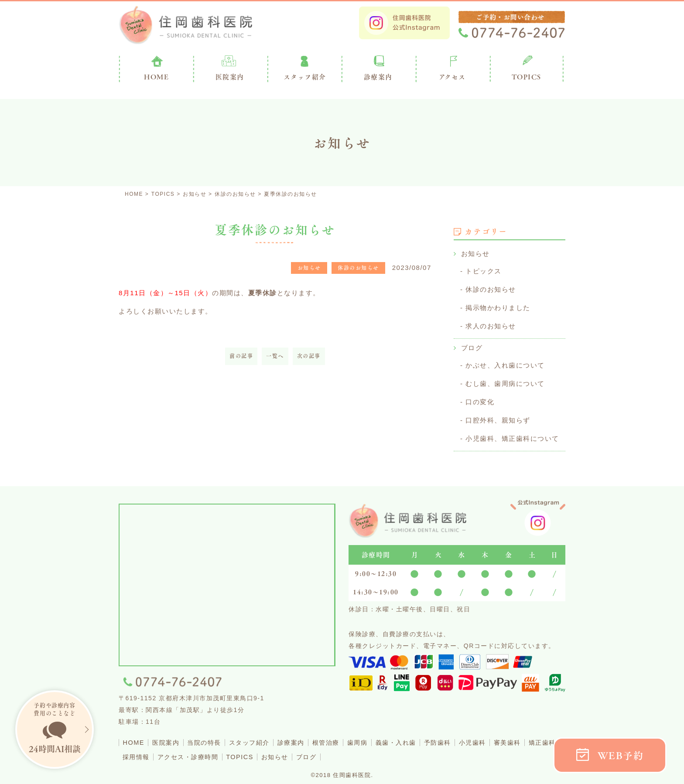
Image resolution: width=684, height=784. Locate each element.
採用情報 (175, 752)
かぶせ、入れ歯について (505, 363)
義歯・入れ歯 (419, 738)
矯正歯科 (137, 752)
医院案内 (230, 77)
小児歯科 (502, 738)
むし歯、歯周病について (505, 380)
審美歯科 (540, 738)
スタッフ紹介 (260, 738)
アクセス (452, 77)
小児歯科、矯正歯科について (512, 434)
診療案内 (378, 77)
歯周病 (377, 738)
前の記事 (241, 356)
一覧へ (275, 356)
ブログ (472, 346)
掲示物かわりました (498, 306)
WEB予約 (621, 755)
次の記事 (309, 356)
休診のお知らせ (491, 288)
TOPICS (527, 77)
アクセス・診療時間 (231, 752)
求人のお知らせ (491, 324)
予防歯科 (464, 738)
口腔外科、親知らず (498, 416)
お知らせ (475, 254)
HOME (135, 738)
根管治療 (343, 738)
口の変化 (480, 398)
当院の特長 (211, 738)
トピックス (484, 271)
